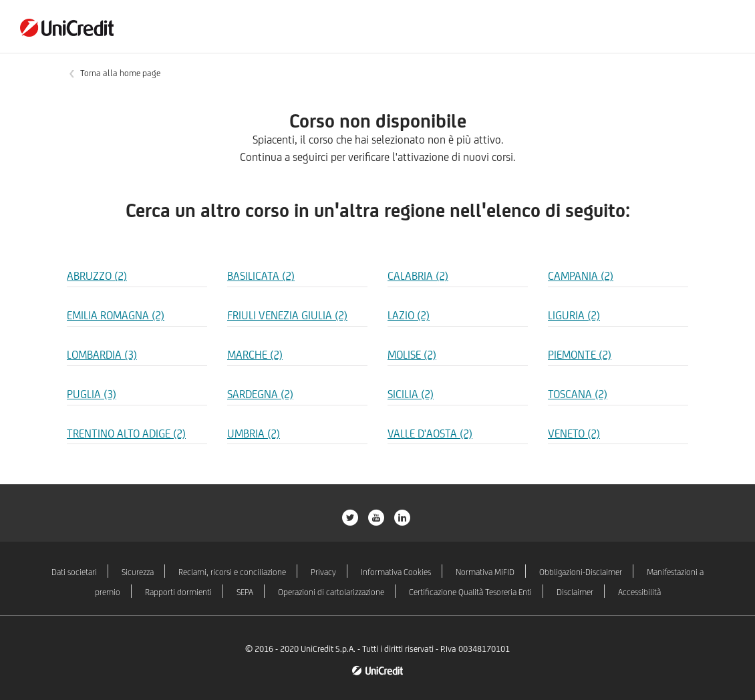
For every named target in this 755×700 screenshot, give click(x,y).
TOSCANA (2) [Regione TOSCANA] (578, 394)
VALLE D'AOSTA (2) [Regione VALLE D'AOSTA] (430, 433)
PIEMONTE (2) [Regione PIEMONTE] (580, 355)
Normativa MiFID (485, 572)
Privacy (323, 572)
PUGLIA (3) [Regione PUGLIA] (92, 394)
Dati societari (74, 572)
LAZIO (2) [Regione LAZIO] (409, 315)
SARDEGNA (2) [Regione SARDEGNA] (260, 394)
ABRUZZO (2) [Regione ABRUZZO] (97, 276)
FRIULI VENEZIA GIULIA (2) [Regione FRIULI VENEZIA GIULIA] (287, 315)
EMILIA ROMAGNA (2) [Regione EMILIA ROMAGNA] (116, 315)
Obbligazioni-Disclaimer (581, 572)
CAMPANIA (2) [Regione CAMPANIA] (581, 276)
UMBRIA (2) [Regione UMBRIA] (254, 433)
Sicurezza (138, 572)
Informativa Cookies (396, 572)
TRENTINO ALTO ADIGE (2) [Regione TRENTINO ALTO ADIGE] (126, 433)
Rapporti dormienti (178, 592)
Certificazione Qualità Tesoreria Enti (470, 592)
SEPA (245, 592)
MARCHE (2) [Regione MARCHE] (255, 355)
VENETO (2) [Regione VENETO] (574, 433)
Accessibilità (639, 592)
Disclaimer (575, 592)
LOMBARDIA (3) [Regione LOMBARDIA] (102, 355)
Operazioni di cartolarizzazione (331, 592)
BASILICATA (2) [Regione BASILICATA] (261, 276)
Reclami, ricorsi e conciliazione (232, 572)
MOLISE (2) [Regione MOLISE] (412, 355)
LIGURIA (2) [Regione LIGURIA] (574, 315)
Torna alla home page (120, 73)
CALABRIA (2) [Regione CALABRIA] (418, 276)
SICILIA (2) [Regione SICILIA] (411, 394)
